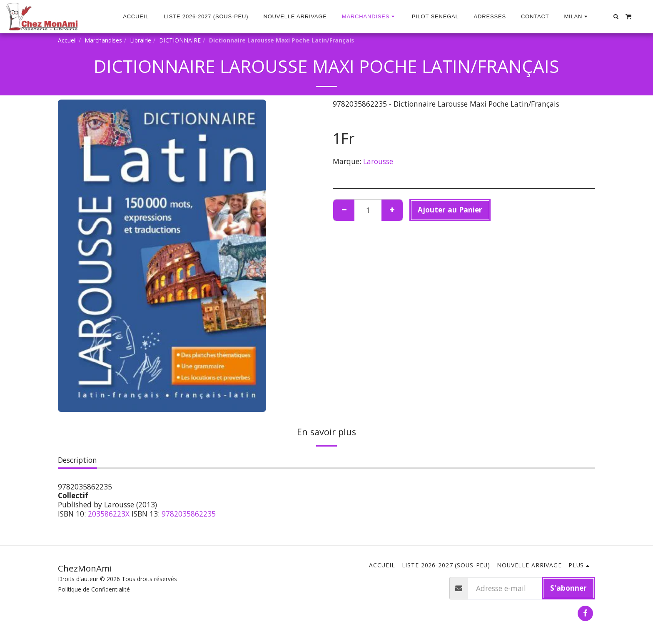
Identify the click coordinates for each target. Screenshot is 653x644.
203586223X (109, 514)
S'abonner (568, 588)
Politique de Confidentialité (94, 589)
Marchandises (103, 40)
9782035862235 (189, 514)
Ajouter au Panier (450, 210)
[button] (577, 17)
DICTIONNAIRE (180, 40)
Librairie (141, 40)
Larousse (378, 161)
